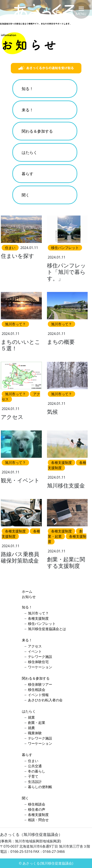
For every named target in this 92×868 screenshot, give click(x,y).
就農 (31, 728)
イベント (35, 651)
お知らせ (29, 597)
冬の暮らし (37, 771)
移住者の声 (37, 809)
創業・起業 (37, 723)
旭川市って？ (38, 613)
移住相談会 (37, 690)
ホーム (27, 591)
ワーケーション (40, 667)
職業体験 (35, 733)
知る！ (27, 89)
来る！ (27, 110)
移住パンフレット (42, 624)
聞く (26, 195)
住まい (33, 761)
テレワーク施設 (40, 657)
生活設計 (35, 782)
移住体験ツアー (40, 684)
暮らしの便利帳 (40, 787)
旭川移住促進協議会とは (47, 629)
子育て (33, 776)
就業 (31, 717)
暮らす (27, 174)
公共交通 (35, 766)
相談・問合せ (38, 820)
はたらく (29, 152)
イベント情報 (38, 695)
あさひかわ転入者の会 (45, 700)
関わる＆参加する (37, 131)
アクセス (35, 646)
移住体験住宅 (38, 662)
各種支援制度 (38, 618)
